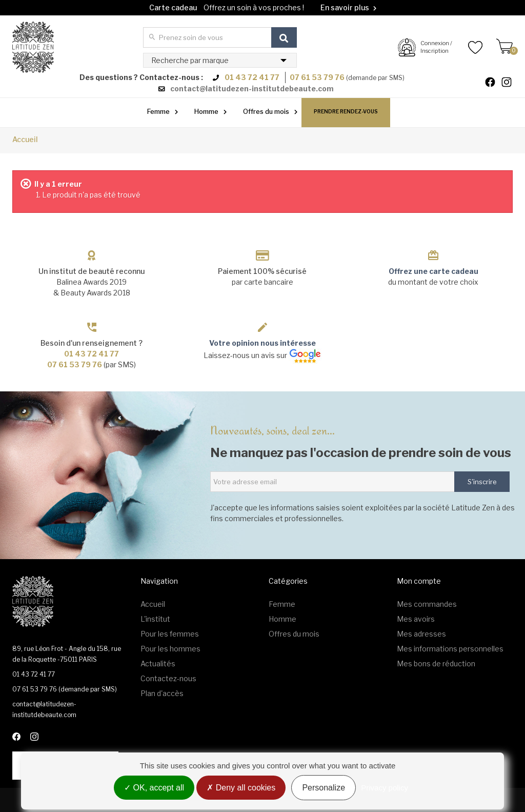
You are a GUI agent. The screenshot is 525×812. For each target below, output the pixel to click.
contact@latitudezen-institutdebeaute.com (252, 88)
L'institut (155, 619)
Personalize (324, 788)
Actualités (158, 664)
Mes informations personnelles (450, 649)
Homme (206, 111)
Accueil (25, 139)
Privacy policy (385, 788)
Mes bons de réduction (436, 664)
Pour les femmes (170, 634)
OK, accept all (154, 788)
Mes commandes (427, 604)
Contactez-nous (168, 678)
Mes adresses (421, 634)
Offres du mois (266, 111)
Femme (158, 111)
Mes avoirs (416, 619)
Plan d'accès (162, 693)
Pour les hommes (170, 649)
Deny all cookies (241, 788)
